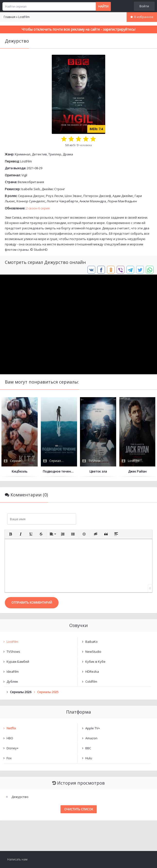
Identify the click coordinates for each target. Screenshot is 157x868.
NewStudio (93, 652)
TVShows (13, 652)
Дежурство (20, 797)
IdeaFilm (13, 671)
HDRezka (92, 671)
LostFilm (26, 161)
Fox (9, 758)
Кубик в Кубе (95, 662)
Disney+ (13, 748)
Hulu (89, 758)
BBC (88, 748)
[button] (10, 534)
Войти (144, 6)
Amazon (91, 738)
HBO (10, 738)
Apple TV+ (93, 728)
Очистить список (79, 809)
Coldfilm (91, 681)
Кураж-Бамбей (18, 662)
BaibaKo (92, 642)
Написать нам (17, 859)
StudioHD (41, 250)
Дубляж (12, 681)
